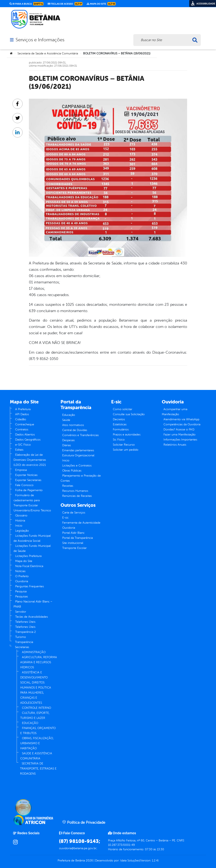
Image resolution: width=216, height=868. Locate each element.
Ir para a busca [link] (26, 4)
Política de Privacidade (84, 822)
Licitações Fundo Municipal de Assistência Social (32, 538)
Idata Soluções (130, 861)
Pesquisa (21, 591)
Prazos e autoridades (127, 435)
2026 (89, 861)
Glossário (21, 516)
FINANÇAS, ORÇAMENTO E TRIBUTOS (38, 731)
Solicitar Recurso (124, 445)
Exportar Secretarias (28, 480)
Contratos (22, 429)
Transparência (24, 642)
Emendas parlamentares (78, 450)
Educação (69, 415)
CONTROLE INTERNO (36, 708)
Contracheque (25, 424)
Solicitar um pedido (126, 450)
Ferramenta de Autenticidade (81, 523)
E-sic (65, 518)
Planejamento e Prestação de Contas (81, 478)
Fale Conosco (24, 485)
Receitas (68, 486)
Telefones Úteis (25, 622)
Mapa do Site (24, 561)
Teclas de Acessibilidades (32, 617)
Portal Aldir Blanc (73, 533)
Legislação (22, 531)
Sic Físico (119, 440)
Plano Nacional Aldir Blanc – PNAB (33, 604)
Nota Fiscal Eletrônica (29, 566)
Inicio (66, 460)
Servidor (21, 612)
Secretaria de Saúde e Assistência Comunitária (48, 53)
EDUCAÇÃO (30, 723)
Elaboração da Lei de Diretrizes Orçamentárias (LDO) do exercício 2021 (30, 460)
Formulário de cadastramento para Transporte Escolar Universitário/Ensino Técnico (32, 503)
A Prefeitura (23, 409)
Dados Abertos (25, 435)
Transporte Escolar (74, 548)
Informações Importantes (180, 440)
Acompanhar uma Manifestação (175, 412)
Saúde (66, 420)
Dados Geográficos (28, 440)
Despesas (68, 440)
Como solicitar (123, 409)
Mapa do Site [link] (101, 4)
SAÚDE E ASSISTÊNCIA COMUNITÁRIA (36, 756)
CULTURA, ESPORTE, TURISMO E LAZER (35, 715)
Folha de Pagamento (29, 490)
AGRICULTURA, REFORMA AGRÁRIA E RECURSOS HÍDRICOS (39, 662)
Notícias (20, 571)
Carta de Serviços (74, 513)
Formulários (121, 429)
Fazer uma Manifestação (180, 435)
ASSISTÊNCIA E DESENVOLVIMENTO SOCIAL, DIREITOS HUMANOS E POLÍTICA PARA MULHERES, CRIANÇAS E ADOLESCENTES (36, 688)
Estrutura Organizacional (78, 455)
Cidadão (21, 419)
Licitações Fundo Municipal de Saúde (32, 548)
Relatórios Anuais (175, 445)
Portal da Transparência (78, 538)
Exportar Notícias (26, 475)
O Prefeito (22, 576)
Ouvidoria (22, 581)
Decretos (119, 419)
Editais (19, 450)
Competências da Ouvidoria (182, 424)
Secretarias (22, 647)
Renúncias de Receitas (77, 496)
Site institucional (73, 543)
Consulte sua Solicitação (129, 414)
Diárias (67, 445)
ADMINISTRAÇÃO (34, 652)
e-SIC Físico (23, 445)
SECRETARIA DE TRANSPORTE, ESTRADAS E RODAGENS (38, 769)
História (20, 521)
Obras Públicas (72, 471)
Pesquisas (22, 596)
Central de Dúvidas (75, 430)
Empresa (21, 470)
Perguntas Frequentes (30, 586)
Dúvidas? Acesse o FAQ (179, 429)
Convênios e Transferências (80, 435)
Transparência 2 (26, 632)
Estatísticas (120, 424)
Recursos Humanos (75, 491)
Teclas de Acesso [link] (65, 4)
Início (19, 526)
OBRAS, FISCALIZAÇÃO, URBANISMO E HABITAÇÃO (37, 743)
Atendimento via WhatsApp (181, 419)
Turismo (21, 637)
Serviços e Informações (40, 40)
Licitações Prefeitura (28, 556)
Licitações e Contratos (77, 466)
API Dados (22, 414)
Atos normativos (73, 425)
